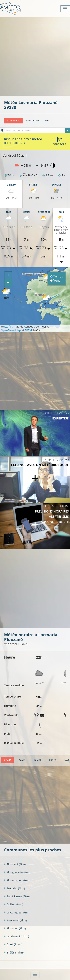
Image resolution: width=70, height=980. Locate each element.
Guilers (14, 904)
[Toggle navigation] (65, 9)
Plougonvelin (17, 872)
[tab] (7, 760)
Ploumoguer (17, 880)
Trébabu (14, 888)
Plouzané (15, 864)
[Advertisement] (35, 56)
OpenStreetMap (11, 330)
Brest (13, 944)
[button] (46, 300)
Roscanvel (15, 920)
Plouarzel (15, 928)
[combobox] (37, 130)
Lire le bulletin (15, 143)
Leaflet (7, 327)
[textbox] (37, 130)
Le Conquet (16, 912)
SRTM (28, 330)
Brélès (14, 952)
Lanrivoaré (17, 936)
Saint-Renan (17, 896)
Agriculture (32, 121)
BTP (47, 121)
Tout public (13, 121)
